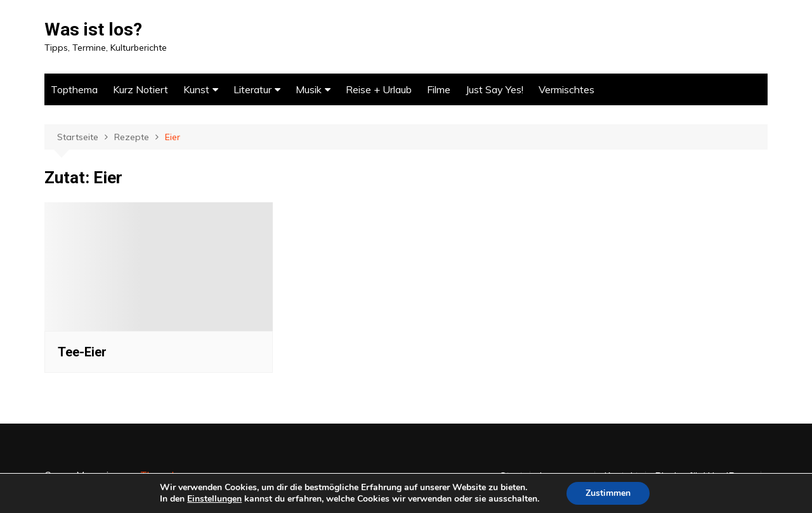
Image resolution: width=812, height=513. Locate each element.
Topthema (74, 89)
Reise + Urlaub (379, 89)
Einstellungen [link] (214, 499)
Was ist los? (93, 29)
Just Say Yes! (494, 89)
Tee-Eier (82, 352)
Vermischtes (566, 89)
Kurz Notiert (141, 89)
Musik (309, 89)
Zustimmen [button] (608, 493)
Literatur (252, 89)
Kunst (196, 89)
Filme (439, 89)
